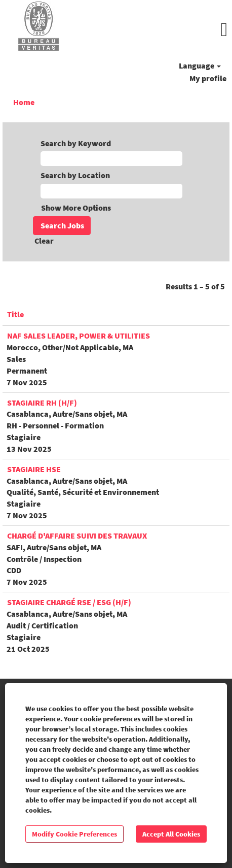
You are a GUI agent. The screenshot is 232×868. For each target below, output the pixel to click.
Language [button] (200, 65)
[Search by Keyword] (111, 159)
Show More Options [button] (76, 208)
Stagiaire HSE (34, 469)
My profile (208, 78)
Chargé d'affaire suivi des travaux (77, 536)
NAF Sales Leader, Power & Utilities (79, 336)
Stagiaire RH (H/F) (42, 403)
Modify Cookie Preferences (74, 834)
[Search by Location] (111, 191)
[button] (155, 30)
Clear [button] (44, 241)
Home (24, 102)
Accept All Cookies (171, 834)
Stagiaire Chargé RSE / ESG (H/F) (69, 602)
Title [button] (15, 314)
